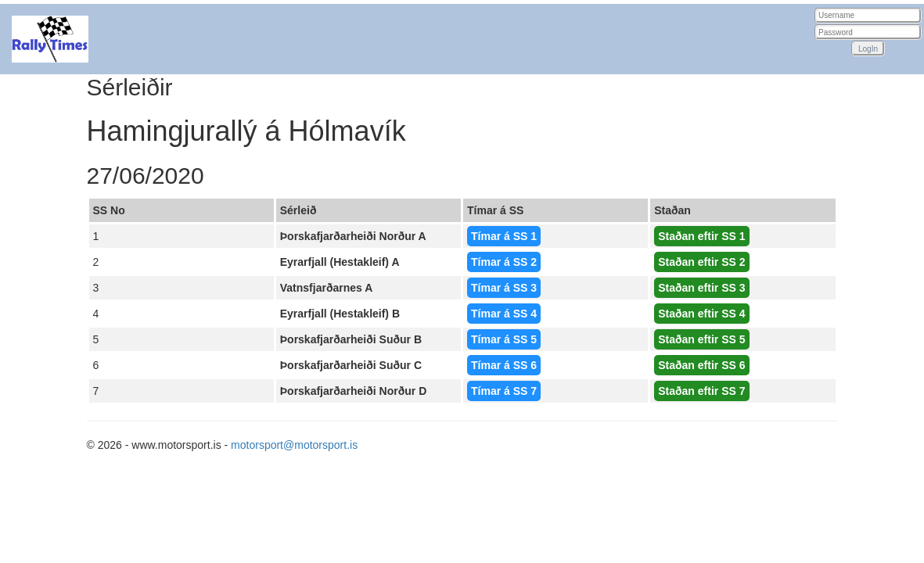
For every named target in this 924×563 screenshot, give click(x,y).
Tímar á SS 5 (504, 339)
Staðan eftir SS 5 (701, 339)
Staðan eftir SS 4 (701, 314)
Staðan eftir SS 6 (701, 365)
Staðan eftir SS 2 (701, 262)
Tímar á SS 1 (504, 236)
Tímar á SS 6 (504, 365)
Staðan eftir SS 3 (701, 288)
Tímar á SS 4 (504, 314)
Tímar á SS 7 (504, 391)
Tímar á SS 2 (504, 262)
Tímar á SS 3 (504, 288)
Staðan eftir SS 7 (701, 391)
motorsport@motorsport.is (294, 445)
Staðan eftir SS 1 (701, 236)
